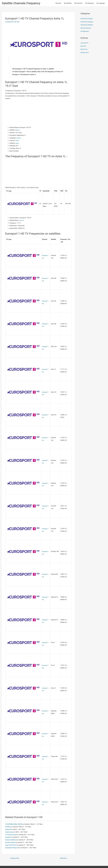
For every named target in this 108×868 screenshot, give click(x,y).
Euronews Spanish (11, 834)
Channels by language (87, 22)
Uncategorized (10, 22)
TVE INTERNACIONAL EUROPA (15, 816)
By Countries (78, 3)
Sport (17, 143)
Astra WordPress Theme (73, 863)
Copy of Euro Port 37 (12, 837)
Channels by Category (87, 19)
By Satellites (68, 3)
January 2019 (85, 43)
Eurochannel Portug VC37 (13, 839)
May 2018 (84, 46)
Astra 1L (18, 130)
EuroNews (8, 818)
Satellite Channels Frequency (23, 3)
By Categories (90, 3)
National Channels (86, 28)
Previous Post (15, 850)
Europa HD (9, 821)
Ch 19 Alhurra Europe (12, 826)
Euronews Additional (12, 832)
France (17, 141)
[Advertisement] (38, 113)
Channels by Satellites (87, 25)
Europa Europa (10, 824)
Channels (58, 3)
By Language (101, 3)
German (19, 138)
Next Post (64, 850)
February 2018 (85, 53)
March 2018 (84, 50)
